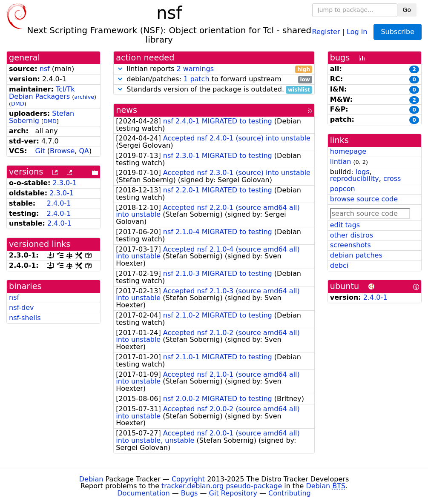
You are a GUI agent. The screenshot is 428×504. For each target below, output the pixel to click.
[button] (120, 69)
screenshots (350, 245)
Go (407, 10)
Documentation (143, 493)
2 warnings (195, 69)
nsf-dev (21, 308)
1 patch (196, 79)
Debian (91, 479)
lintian (341, 162)
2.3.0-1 (65, 183)
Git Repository (233, 493)
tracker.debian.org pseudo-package (222, 486)
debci (339, 265)
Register (326, 31)
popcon (343, 189)
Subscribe (398, 32)
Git (40, 151)
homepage (348, 151)
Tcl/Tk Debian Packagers (42, 93)
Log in (357, 31)
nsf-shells (25, 318)
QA (84, 151)
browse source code (364, 199)
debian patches (356, 255)
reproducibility (355, 179)
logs (363, 172)
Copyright (188, 479)
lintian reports (214, 69)
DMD (18, 104)
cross (392, 179)
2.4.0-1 (59, 203)
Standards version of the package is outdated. (214, 90)
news (126, 110)
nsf (45, 69)
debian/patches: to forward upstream (214, 79)
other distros (352, 235)
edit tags (345, 225)
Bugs (190, 493)
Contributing (290, 493)
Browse (62, 151)
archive (84, 97)
